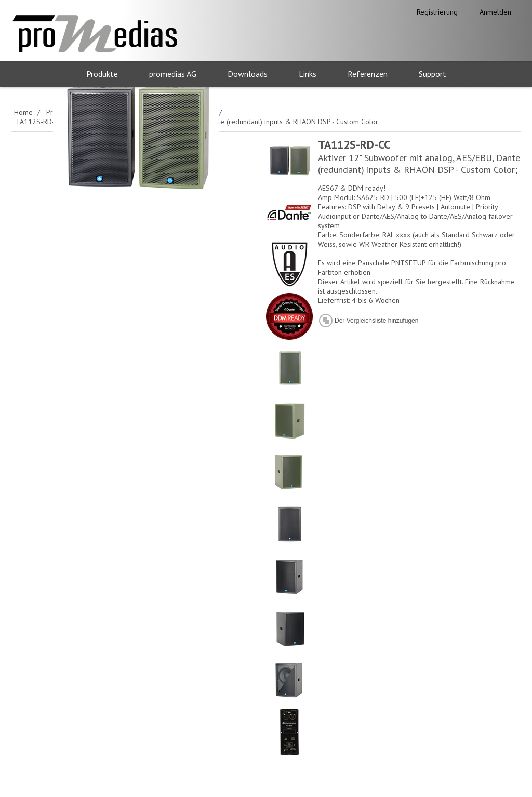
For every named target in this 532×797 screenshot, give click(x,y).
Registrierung (437, 12)
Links (308, 74)
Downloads (248, 74)
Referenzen (368, 74)
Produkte (102, 74)
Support (433, 74)
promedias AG (173, 74)
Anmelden (495, 12)
